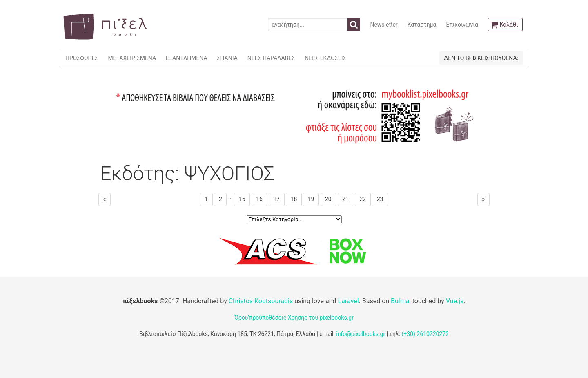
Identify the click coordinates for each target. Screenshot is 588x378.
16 (259, 199)
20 (328, 199)
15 (242, 199)
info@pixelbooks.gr (361, 334)
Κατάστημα (422, 25)
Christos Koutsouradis (261, 301)
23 (380, 199)
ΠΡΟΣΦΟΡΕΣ (82, 58)
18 (294, 199)
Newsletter (384, 25)
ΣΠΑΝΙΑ (227, 58)
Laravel (348, 301)
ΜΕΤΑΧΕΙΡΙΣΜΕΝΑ (132, 58)
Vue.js (455, 301)
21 (345, 199)
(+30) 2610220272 (425, 334)
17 (276, 199)
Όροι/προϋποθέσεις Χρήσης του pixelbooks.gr (294, 318)
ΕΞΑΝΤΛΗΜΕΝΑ (186, 58)
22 (363, 199)
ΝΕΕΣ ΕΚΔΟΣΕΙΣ (325, 58)
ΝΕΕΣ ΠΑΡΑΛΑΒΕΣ (271, 58)
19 (311, 199)
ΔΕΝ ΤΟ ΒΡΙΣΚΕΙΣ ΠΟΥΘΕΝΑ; (481, 58)
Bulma (400, 301)
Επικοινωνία (462, 25)
